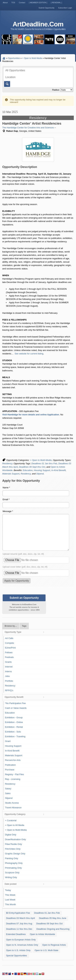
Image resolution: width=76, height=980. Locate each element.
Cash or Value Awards (16, 708)
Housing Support (42, 470)
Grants (8, 662)
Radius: (56, 90)
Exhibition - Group (14, 717)
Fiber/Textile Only (13, 844)
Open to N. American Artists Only (22, 945)
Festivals (9, 657)
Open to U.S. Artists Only (18, 950)
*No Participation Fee (15, 703)
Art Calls (9, 638)
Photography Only (14, 863)
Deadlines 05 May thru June (53, 918)
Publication (10, 765)
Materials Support (11, 474)
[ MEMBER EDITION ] (38, 3)
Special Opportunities (17, 956)
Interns (8, 671)
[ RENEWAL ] (56, 3)
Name (6, 488)
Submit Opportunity (47, 8)
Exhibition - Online (14, 722)
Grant (8, 741)
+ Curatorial (11, 820)
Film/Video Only (13, 849)
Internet (9, 667)
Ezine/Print (10, 648)
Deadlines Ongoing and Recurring (53, 929)
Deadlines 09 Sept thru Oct (32, 467)
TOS (13, 3)
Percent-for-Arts (13, 760)
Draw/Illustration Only (16, 839)
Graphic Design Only (15, 854)
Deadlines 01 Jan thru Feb (44, 464)
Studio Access (12, 803)
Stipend (40, 474)
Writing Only (11, 877)
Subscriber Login (65, 8)
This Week (10, 895)
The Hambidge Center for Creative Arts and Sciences (28, 128)
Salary (8, 789)
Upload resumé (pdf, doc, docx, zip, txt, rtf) (23, 554)
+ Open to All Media (15, 825)
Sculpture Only (12, 873)
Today (8, 890)
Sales (8, 793)
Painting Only (12, 858)
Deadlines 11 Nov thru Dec (19, 929)
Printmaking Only (13, 868)
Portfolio (9, 681)
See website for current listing (29, 354)
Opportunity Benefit (14, 697)
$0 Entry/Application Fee (18, 913)
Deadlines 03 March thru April (20, 918)
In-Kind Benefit (59, 470)
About (5, 3)
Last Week (10, 900)
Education (28, 470)
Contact (22, 3)
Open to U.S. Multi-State (46, 950)
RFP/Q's (9, 690)
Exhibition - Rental (14, 727)
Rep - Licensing (13, 779)
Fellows (9, 652)
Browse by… (11, 626)
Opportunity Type (13, 632)
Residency (7, 464)
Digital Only (11, 835)
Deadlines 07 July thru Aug (19, 924)
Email (6, 499)
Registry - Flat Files (14, 774)
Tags (24, 626)
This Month (10, 904)
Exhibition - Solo (13, 732)
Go (7, 84)
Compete (10, 643)
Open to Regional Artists (54, 945)
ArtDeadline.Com (38, 24)
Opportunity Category (15, 814)
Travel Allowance (13, 808)
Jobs (7, 676)
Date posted (10, 884)
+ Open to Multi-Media (41, 460)
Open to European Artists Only (21, 940)
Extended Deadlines (16, 934)
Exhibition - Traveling (15, 736)
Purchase (10, 770)
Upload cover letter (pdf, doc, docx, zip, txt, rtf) (25, 567)
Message (8, 511)
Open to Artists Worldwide (42, 934)
